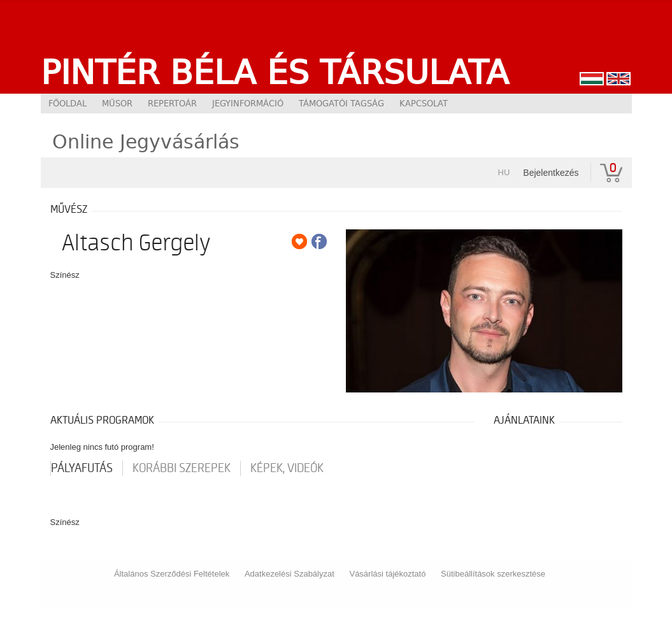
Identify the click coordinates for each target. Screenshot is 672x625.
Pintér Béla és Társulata (275, 72)
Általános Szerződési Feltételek (172, 574)
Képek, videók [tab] (287, 468)
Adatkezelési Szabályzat (290, 574)
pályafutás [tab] (82, 468)
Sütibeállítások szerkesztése (493, 574)
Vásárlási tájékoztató (387, 574)
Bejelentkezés (551, 173)
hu (504, 172)
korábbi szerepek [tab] (182, 468)
